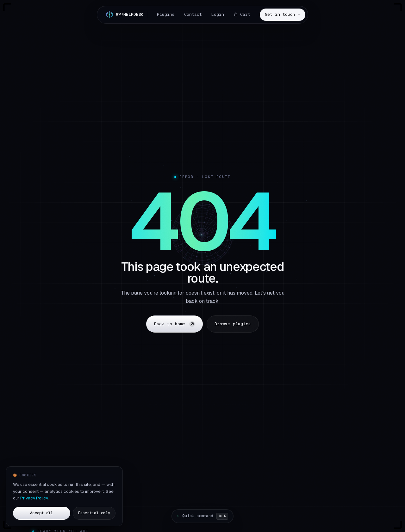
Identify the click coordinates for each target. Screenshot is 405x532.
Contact (193, 14)
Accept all (41, 514)
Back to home (174, 324)
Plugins (166, 14)
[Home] (126, 15)
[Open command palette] (202, 516)
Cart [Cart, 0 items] (242, 14)
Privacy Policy (34, 499)
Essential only (94, 514)
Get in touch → (283, 14)
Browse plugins (233, 324)
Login (218, 14)
